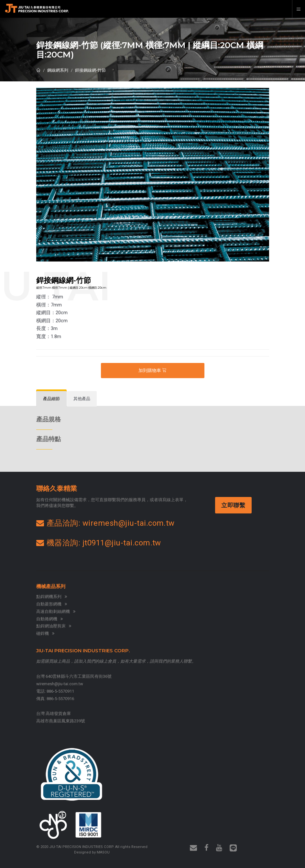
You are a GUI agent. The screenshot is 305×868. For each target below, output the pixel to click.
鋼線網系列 (58, 70)
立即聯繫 (234, 505)
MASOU (103, 852)
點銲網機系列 (52, 597)
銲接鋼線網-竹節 (90, 70)
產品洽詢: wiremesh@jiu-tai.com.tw (105, 523)
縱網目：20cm (52, 313)
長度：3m (47, 328)
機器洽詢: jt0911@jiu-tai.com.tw (99, 543)
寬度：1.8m (49, 336)
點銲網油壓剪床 (54, 626)
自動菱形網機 (52, 604)
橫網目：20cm (52, 321)
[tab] (51, 399)
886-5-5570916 (60, 699)
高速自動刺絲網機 (56, 611)
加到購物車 (152, 370)
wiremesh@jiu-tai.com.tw (60, 684)
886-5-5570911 (60, 691)
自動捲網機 (49, 619)
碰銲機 (45, 633)
